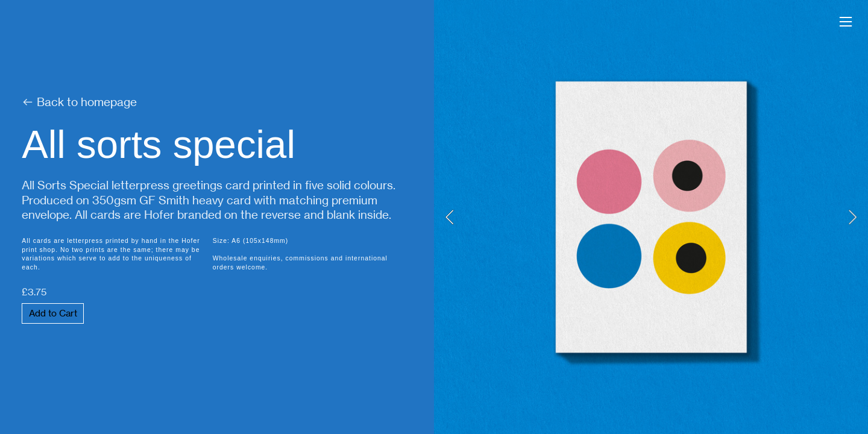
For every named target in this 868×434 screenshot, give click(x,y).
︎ (846, 22)
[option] (651, 217)
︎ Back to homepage (79, 102)
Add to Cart (53, 313)
